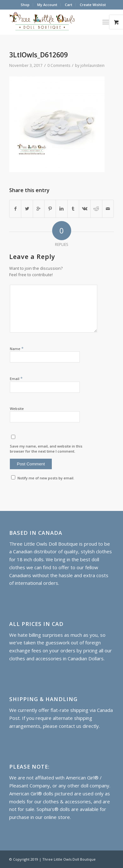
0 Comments (59, 65)
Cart (68, 5)
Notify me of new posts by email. (46, 478)
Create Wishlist (93, 5)
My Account (47, 5)
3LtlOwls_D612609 (38, 55)
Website (17, 409)
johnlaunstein (92, 65)
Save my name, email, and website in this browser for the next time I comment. (46, 449)
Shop (25, 5)
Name (17, 348)
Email (16, 378)
